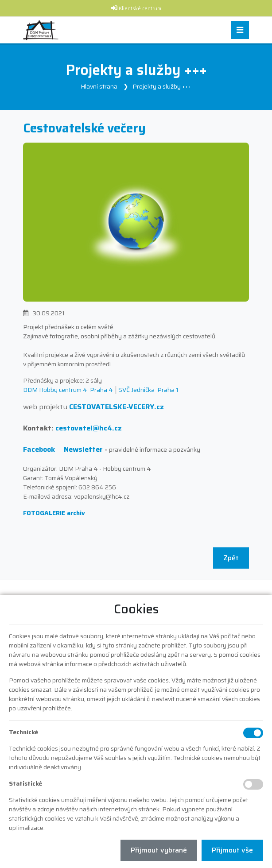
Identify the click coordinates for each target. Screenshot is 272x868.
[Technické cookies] (253, 733)
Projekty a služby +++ (162, 86)
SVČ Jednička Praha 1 (148, 390)
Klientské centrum (140, 9)
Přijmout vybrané (159, 850)
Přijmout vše (232, 850)
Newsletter (83, 449)
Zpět (231, 558)
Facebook (39, 449)
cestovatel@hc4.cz (89, 428)
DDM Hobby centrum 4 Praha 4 (68, 390)
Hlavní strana (99, 86)
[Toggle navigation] (240, 30)
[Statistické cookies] (253, 784)
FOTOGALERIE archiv (54, 513)
